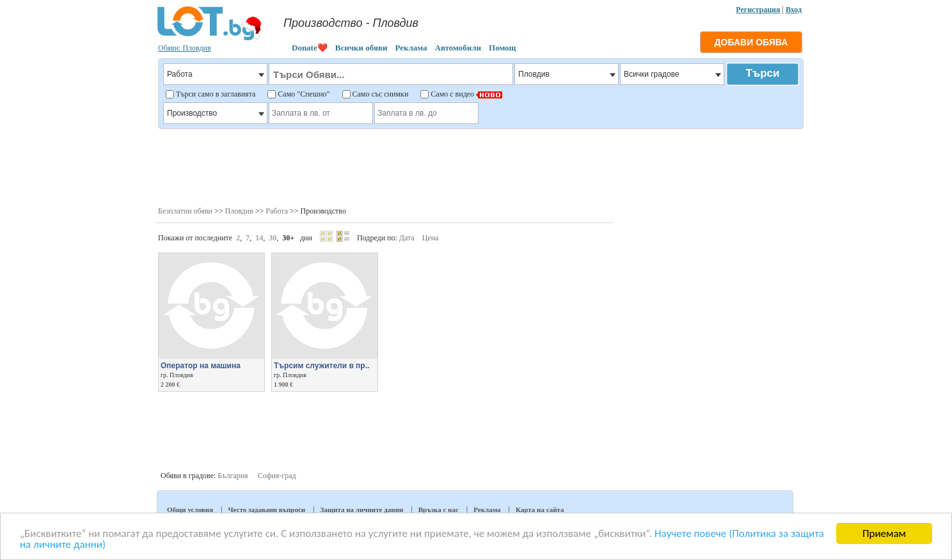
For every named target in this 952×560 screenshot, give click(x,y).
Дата (407, 238)
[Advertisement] (480, 166)
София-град (277, 476)
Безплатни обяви (185, 211)
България (233, 476)
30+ (288, 238)
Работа (277, 211)
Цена (431, 238)
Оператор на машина (201, 366)
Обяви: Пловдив (185, 48)
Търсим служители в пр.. (321, 366)
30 (273, 238)
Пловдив (239, 211)
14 (259, 238)
